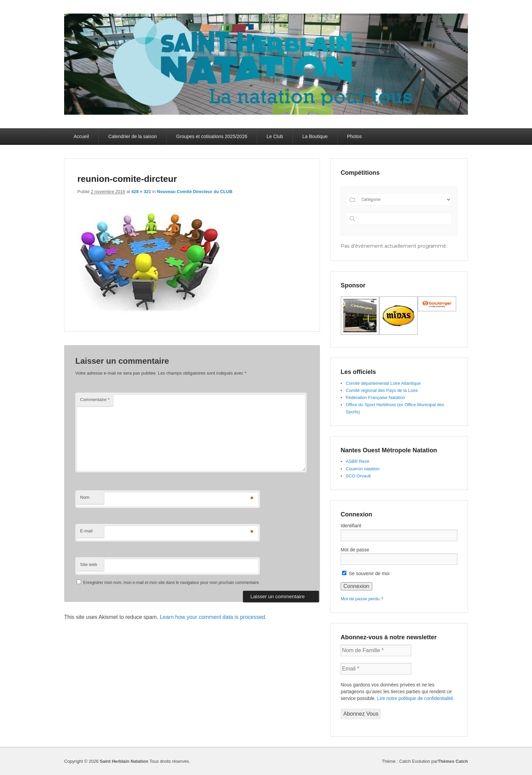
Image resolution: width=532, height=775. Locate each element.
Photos (355, 136)
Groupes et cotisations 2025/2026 (212, 136)
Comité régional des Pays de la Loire (382, 390)
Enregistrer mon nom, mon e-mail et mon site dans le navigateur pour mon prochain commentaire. (172, 583)
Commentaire (95, 400)
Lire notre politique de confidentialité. (416, 698)
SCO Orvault (358, 476)
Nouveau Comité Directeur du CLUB (195, 192)
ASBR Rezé (357, 461)
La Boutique (315, 136)
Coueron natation (363, 469)
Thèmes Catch (453, 761)
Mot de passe (355, 550)
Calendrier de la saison (132, 136)
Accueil (81, 136)
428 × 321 (141, 192)
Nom (85, 497)
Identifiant (351, 526)
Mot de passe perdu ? (362, 599)
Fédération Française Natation (375, 398)
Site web (89, 564)
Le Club (275, 136)
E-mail (86, 531)
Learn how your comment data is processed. (213, 617)
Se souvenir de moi (366, 573)
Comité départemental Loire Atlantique (383, 383)
